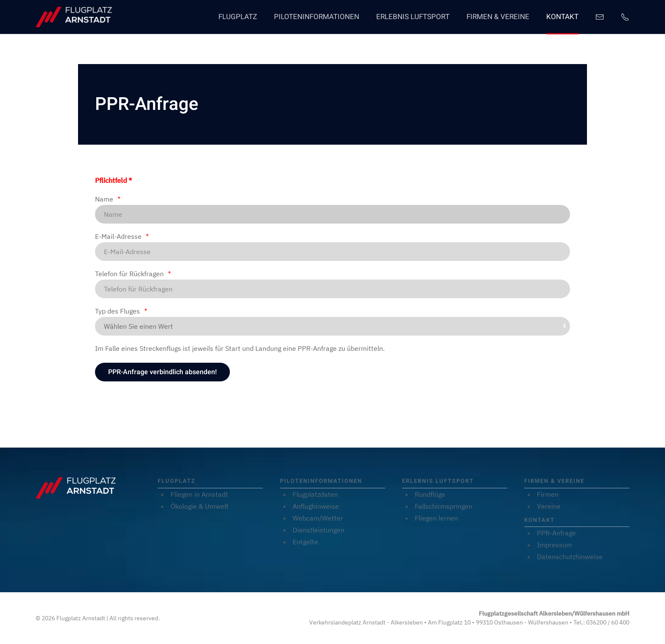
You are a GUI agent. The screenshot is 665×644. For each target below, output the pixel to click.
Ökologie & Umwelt (200, 506)
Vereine (549, 506)
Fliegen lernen (436, 518)
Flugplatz (238, 17)
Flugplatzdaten (315, 494)
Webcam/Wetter (318, 518)
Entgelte (305, 542)
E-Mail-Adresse (118, 236)
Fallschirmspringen (444, 506)
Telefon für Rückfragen (129, 274)
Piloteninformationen (317, 17)
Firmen (548, 494)
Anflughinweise (316, 506)
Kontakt (562, 17)
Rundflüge (430, 494)
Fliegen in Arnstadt (199, 494)
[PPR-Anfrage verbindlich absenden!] (162, 372)
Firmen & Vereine (498, 17)
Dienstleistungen (319, 530)
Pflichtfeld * (113, 180)
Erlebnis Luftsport (413, 17)
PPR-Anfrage (556, 533)
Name (104, 199)
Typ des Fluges (117, 311)
